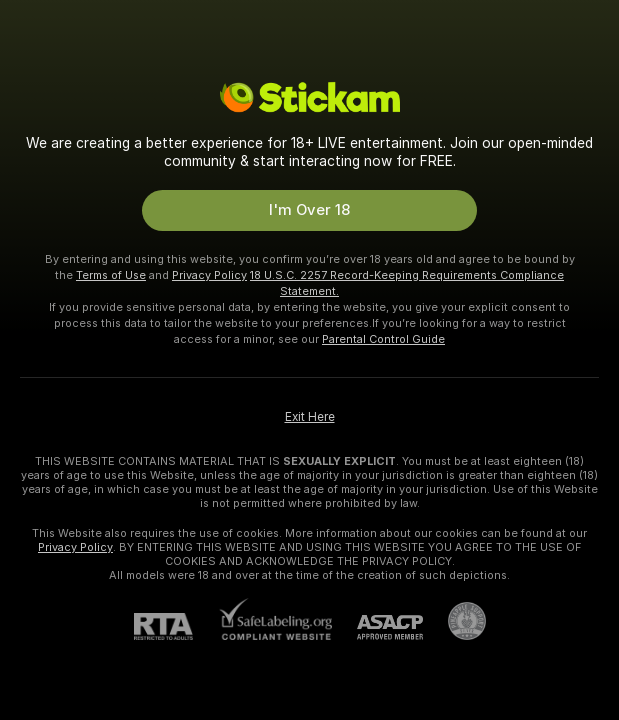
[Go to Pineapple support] (454, 621)
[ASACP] (377, 627)
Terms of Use (111, 275)
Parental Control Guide (383, 339)
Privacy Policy (209, 275)
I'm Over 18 (309, 210)
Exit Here (310, 417)
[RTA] (176, 626)
